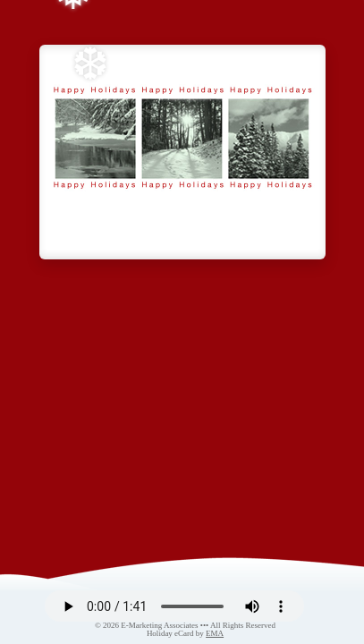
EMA (215, 633)
